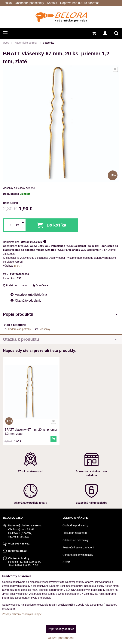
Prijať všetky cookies (61, 629)
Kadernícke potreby (19, 329)
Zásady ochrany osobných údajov (22, 614)
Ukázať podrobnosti (61, 638)
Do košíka (56, 225)
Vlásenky (45, 329)
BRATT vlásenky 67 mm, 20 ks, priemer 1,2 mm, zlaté (31, 429)
